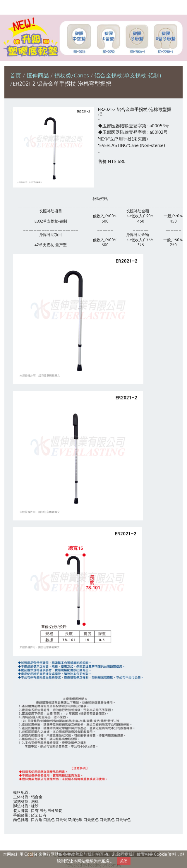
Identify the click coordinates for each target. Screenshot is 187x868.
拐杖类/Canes (72, 75)
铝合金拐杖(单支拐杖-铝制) (128, 75)
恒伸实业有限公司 (94, 7)
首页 (16, 75)
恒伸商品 (38, 75)
